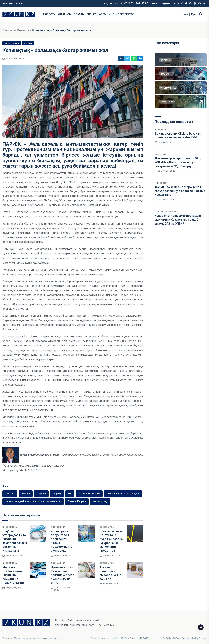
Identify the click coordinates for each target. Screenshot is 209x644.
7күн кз (41, 494)
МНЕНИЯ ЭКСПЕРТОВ (121, 14)
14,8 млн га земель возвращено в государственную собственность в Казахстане (180, 191)
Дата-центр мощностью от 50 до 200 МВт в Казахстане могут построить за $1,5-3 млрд (178, 162)
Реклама (8, 3)
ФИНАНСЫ (65, 14)
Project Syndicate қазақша (123, 494)
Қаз (186, 14)
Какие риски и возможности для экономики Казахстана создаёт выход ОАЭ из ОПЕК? (178, 220)
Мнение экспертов (166, 212)
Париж (57, 494)
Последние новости (173, 122)
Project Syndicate (89, 494)
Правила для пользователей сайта (37, 638)
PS (70, 494)
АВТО (102, 14)
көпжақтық (100, 501)
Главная (7, 30)
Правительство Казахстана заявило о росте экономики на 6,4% (63, 575)
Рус (193, 14)
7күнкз (26, 494)
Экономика (24, 30)
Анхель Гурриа (77, 501)
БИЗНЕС (92, 14)
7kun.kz (10, 494)
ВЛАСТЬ (79, 14)
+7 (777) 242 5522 (134, 3)
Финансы (161, 129)
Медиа (28, 43)
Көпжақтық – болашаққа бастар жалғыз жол (33, 501)
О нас (19, 3)
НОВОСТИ (49, 14)
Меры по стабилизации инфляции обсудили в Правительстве (14, 575)
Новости (160, 154)
